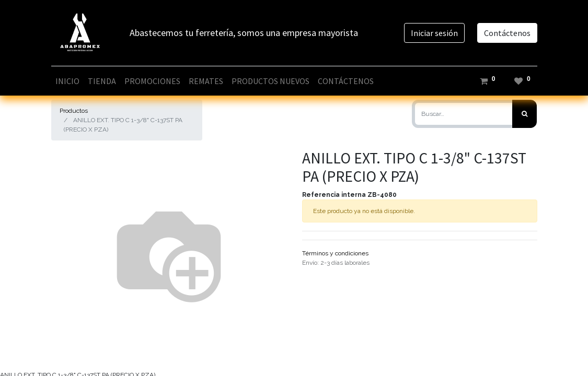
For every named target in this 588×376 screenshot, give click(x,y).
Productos (74, 111)
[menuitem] (67, 81)
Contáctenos (507, 33)
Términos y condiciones (335, 253)
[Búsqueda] (524, 114)
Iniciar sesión (434, 33)
